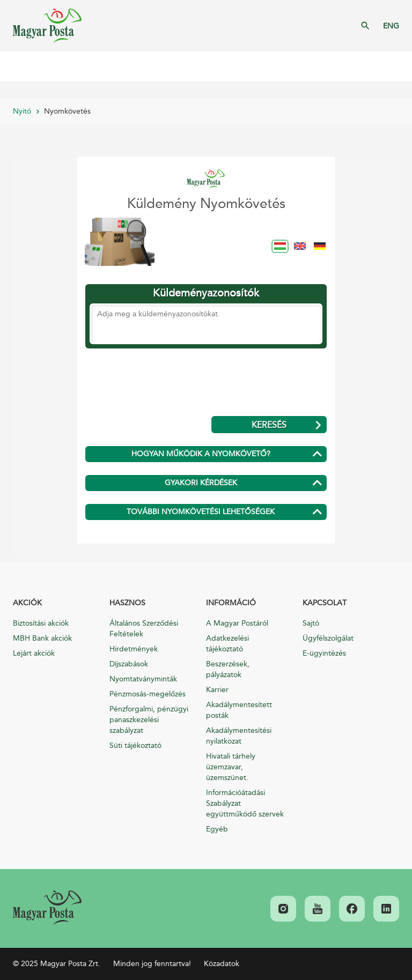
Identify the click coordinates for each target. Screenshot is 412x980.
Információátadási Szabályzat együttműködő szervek (245, 803)
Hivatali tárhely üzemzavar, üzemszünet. (231, 767)
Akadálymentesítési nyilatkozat (239, 736)
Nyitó (22, 111)
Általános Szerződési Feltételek (144, 629)
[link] (47, 908)
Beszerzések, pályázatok (228, 669)
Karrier (217, 690)
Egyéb (217, 829)
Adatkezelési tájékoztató (227, 644)
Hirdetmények (134, 649)
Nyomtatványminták (143, 679)
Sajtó (311, 623)
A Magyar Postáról (237, 623)
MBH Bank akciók (42, 638)
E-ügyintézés (324, 653)
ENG (391, 26)
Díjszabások (129, 664)
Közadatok (222, 964)
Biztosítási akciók (41, 623)
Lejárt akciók (34, 653)
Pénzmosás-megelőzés (148, 694)
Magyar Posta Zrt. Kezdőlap (47, 26)
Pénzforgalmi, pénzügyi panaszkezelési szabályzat (149, 720)
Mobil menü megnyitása (16, 66)
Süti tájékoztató (135, 745)
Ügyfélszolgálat (328, 638)
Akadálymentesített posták (239, 710)
